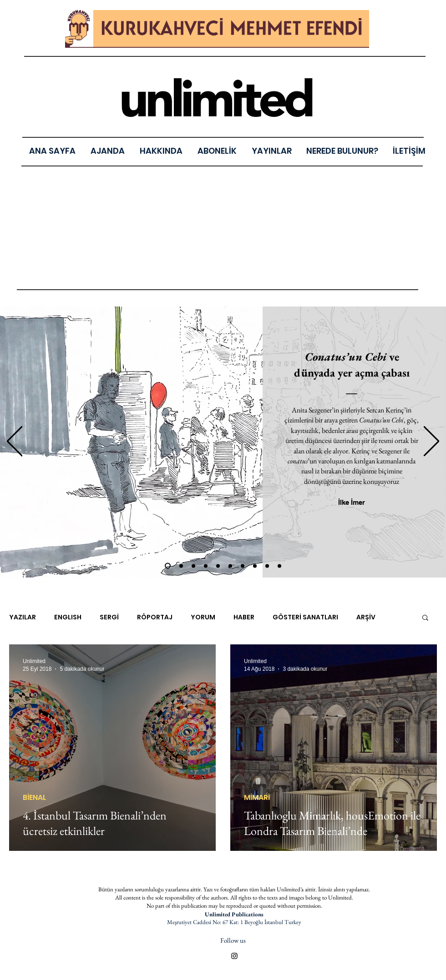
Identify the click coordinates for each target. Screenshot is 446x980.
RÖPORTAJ (155, 617)
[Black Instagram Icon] (234, 956)
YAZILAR (23, 617)
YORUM (203, 617)
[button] (271, 151)
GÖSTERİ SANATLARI (305, 617)
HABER (244, 617)
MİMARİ (257, 798)
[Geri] (15, 442)
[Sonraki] (431, 442)
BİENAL (35, 798)
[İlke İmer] (352, 502)
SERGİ (109, 617)
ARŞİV (366, 617)
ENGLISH (68, 617)
